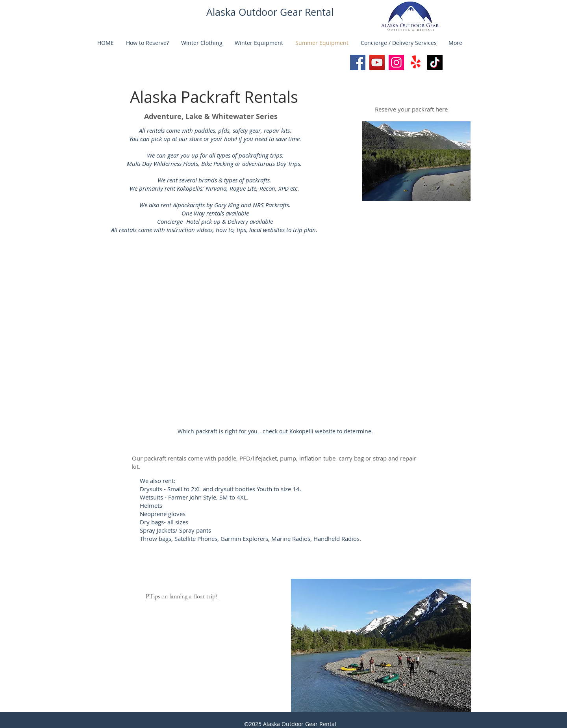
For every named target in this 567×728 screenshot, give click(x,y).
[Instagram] (396, 62)
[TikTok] (435, 62)
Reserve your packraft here (411, 109)
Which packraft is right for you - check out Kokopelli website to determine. (275, 431)
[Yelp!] (416, 62)
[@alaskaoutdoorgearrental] (377, 62)
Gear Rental (307, 12)
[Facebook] (358, 62)
